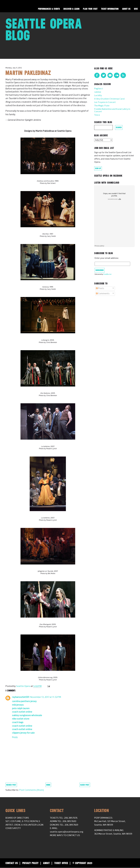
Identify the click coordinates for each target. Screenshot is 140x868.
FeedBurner (107, 274)
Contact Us (12, 863)
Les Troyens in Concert (105, 102)
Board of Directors (17, 818)
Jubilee (98, 92)
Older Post (85, 785)
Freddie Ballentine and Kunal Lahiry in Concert (112, 110)
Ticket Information (110, 9)
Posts (100, 288)
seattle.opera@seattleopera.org (67, 832)
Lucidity (98, 95)
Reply (15, 737)
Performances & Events (49, 9)
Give (136, 9)
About (46, 863)
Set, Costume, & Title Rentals (23, 821)
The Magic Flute (102, 106)
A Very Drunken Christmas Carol (109, 99)
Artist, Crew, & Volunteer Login (24, 825)
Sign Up (98, 168)
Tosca (97, 115)
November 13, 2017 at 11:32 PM (46, 697)
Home (48, 785)
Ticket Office (61, 863)
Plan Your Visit (90, 9)
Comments (103, 294)
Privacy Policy (30, 863)
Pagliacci (99, 89)
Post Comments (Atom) (32, 790)
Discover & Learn (71, 9)
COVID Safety (13, 828)
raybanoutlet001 (21, 697)
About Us (126, 9)
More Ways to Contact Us (65, 835)
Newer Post (11, 785)
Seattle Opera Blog (44, 29)
